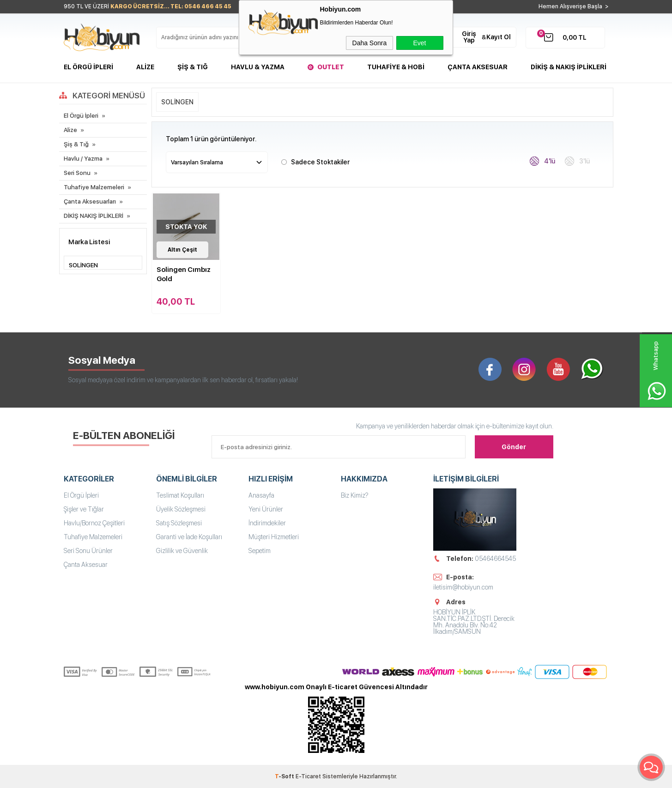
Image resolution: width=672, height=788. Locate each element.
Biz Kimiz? (355, 495)
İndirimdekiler (267, 523)
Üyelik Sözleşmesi (181, 509)
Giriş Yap (469, 37)
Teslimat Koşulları (180, 495)
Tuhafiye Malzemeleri (94, 187)
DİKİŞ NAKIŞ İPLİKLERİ (94, 216)
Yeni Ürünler (266, 509)
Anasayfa (261, 495)
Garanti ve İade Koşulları (189, 537)
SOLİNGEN (177, 102)
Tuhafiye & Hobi (396, 67)
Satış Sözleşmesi (179, 523)
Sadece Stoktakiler (315, 161)
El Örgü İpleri (88, 67)
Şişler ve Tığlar (84, 509)
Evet (419, 43)
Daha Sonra (370, 43)
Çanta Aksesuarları (90, 202)
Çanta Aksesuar (478, 67)
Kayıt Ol (499, 37)
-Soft (285, 776)
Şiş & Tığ (193, 67)
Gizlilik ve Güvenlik (182, 551)
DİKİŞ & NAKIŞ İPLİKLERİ (569, 67)
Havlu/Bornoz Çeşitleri (94, 523)
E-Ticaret (308, 776)
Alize (145, 67)
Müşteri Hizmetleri (274, 537)
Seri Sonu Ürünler (88, 551)
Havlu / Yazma (83, 159)
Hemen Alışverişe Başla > (574, 6)
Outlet (331, 67)
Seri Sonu (77, 173)
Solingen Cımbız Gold (184, 274)
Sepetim (260, 551)
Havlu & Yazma (258, 67)
